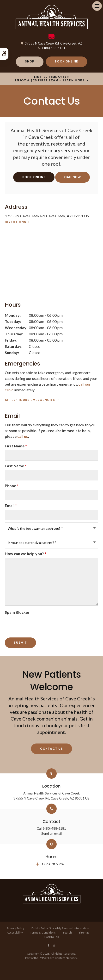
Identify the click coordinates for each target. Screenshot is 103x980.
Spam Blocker (17, 612)
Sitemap (84, 932)
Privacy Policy (15, 928)
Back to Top (52, 937)
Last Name (16, 466)
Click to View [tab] (53, 864)
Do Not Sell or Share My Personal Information (60, 928)
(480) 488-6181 (54, 48)
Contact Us (52, 749)
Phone (12, 486)
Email (11, 505)
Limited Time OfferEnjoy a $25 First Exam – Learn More (50, 79)
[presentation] (33, 624)
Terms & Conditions (43, 932)
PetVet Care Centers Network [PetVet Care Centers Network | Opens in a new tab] (58, 958)
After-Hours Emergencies (30, 400)
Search (67, 932)
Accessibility (15, 932)
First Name (16, 446)
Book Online (66, 61)
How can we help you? (26, 554)
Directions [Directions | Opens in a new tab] (15, 222)
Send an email (51, 833)
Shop (30, 61)
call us (23, 436)
